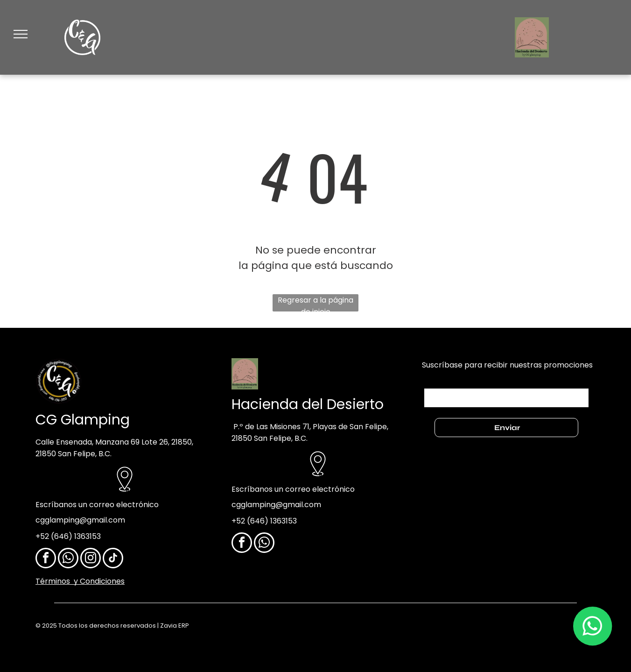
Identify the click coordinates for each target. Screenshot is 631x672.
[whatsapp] (68, 559)
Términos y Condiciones (80, 581)
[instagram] (91, 559)
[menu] (21, 34)
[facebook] (46, 559)
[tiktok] (113, 559)
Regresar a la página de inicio (315, 303)
